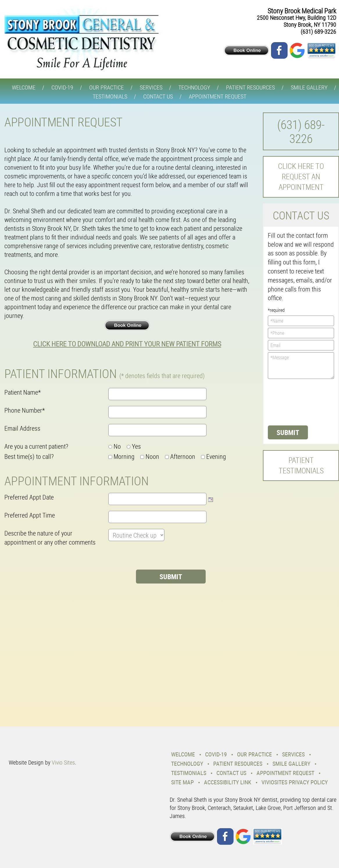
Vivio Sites (63, 762)
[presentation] (49, 558)
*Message (301, 366)
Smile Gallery (309, 87)
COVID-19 (62, 87)
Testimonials (110, 96)
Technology (194, 87)
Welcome (24, 87)
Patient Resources (250, 87)
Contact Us (158, 96)
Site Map (182, 782)
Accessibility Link (228, 782)
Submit (288, 432)
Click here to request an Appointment (301, 177)
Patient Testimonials (301, 465)
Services (151, 87)
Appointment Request (218, 96)
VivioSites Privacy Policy (295, 782)
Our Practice (106, 87)
